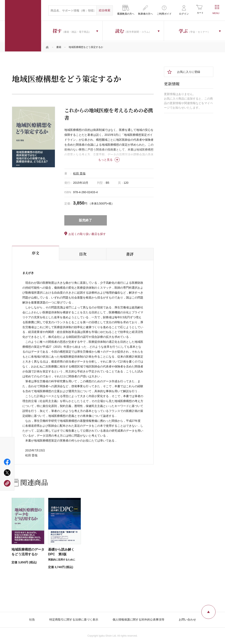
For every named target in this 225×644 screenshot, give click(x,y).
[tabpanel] (33, 136)
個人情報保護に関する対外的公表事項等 (138, 618)
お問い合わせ (187, 618)
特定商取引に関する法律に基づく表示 (74, 618)
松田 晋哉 (79, 172)
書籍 (59, 46)
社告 (32, 618)
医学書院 (23, 26)
